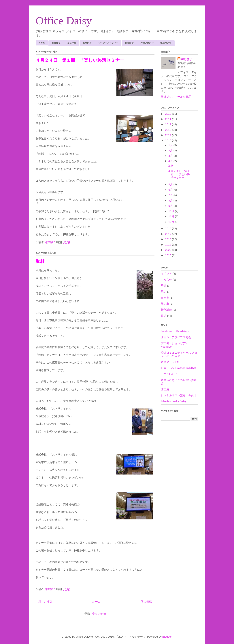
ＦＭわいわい (169, 374)
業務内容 (87, 43)
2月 (171, 150)
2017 (169, 234)
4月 (171, 161)
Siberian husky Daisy (174, 401)
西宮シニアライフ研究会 (176, 337)
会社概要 (56, 43)
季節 (164, 286)
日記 (164, 316)
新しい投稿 (45, 602)
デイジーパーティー (108, 43)
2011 (169, 119)
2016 (169, 228)
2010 (169, 114)
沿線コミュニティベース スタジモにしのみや (179, 354)
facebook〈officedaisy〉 (176, 331)
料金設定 (129, 43)
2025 (169, 255)
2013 (169, 130)
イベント (166, 274)
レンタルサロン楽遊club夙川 (179, 395)
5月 (171, 184)
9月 (171, 206)
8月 (171, 200)
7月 (171, 195)
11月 (172, 216)
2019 (169, 244)
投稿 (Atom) (99, 614)
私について (166, 43)
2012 (169, 124)
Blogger (167, 637)
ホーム (96, 602)
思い (164, 292)
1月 (171, 145)
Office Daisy (64, 21)
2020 (169, 250)
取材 (40, 261)
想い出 (165, 304)
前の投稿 (146, 602)
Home (42, 43)
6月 (171, 190)
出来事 (165, 298)
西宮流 (165, 389)
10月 (172, 211)
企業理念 (72, 43)
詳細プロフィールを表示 (176, 97)
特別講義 (166, 310)
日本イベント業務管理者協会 (179, 368)
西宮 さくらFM (170, 362)
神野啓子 (187, 59)
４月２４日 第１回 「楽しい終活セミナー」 (82, 60)
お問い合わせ (147, 43)
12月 (172, 222)
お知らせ (166, 280)
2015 (169, 140)
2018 (169, 239)
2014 (169, 135)
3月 (171, 156)
